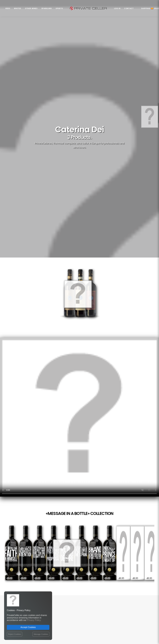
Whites (18, 8)
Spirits (59, 8)
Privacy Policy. (34, 620)
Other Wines (31, 8)
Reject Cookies (15, 634)
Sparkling (47, 8)
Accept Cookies (28, 627)
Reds (8, 8)
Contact (129, 8)
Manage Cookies (41, 634)
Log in (117, 8)
